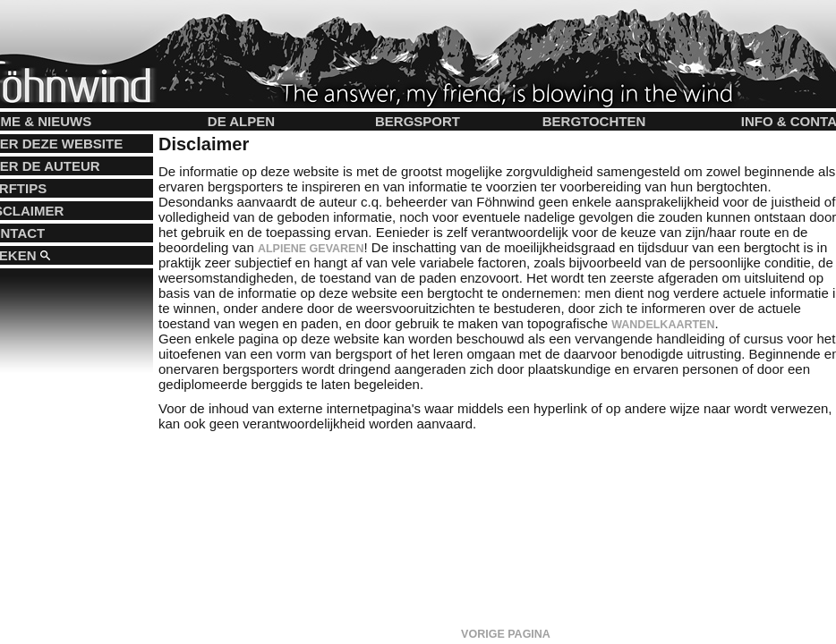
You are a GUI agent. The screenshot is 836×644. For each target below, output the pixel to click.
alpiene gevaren (311, 249)
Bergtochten (594, 121)
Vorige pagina (506, 634)
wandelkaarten (663, 325)
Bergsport (418, 121)
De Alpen (241, 121)
